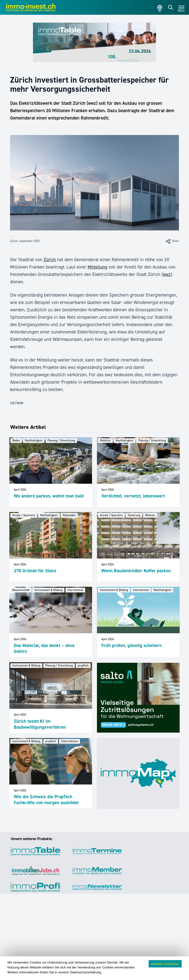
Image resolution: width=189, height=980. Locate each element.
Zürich (50, 260)
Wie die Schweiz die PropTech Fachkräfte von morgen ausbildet (46, 800)
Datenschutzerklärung (85, 972)
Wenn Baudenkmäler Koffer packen (136, 571)
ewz (167, 274)
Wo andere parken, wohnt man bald (49, 496)
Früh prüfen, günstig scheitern (132, 645)
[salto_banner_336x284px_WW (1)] (138, 698)
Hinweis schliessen (165, 964)
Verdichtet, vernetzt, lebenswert (133, 496)
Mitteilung (97, 267)
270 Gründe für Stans (35, 571)
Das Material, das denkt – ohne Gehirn (44, 648)
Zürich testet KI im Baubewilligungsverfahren (40, 724)
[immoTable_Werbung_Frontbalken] (94, 42)
